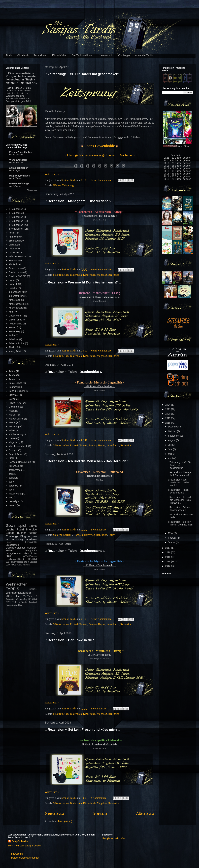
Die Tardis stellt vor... (83, 55)
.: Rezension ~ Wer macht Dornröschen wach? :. (83, 282)
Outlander (32, 548)
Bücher (57, 185)
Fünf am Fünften (20, 602)
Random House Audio (20, 462)
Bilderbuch (76, 275)
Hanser (13, 415)
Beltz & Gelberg (17, 391)
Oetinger (13, 450)
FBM (8, 556)
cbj (10, 474)
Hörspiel (13, 288)
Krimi (11, 312)
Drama (12, 248)
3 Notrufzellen (16, 221)
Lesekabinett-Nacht (15, 559)
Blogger (11, 533)
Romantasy (15, 331)
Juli (170, 445)
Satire (112, 535)
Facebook (33, 602)
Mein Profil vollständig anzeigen (25, 846)
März (171, 533)
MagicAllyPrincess (20, 176)
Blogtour (26, 536)
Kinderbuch (89, 275)
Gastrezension (16, 272)
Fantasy (93, 445)
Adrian (12, 371)
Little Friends (15, 320)
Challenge (12, 536)
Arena (12, 379)
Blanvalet (14, 395)
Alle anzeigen (32, 190)
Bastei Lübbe (16, 383)
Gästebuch (23, 55)
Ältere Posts (145, 813)
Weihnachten (17, 584)
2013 (168, 566)
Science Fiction (17, 343)
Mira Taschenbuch (18, 446)
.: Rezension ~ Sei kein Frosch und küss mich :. (82, 729)
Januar (172, 542)
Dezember (174, 427)
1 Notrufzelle (15, 213)
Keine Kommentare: (102, 180)
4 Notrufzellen (16, 225)
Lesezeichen (12, 545)
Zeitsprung (68, 185)
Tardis (9, 55)
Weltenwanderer (18, 160)
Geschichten (31, 553)
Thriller (12, 347)
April (171, 458)
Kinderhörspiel (16, 308)
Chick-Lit (13, 245)
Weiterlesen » (52, 174)
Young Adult (15, 351)
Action (12, 233)
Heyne (102, 445)
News (13, 565)
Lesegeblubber (14, 553)
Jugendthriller (16, 296)
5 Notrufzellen (61, 275)
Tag (18, 596)
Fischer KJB (15, 403)
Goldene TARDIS (63, 535)
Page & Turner (16, 454)
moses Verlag (16, 494)
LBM (8, 565)
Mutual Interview (23, 565)
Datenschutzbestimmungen (25, 858)
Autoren (32, 533)
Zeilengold (14, 466)
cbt (10, 482)
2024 (168, 405)
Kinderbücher (59, 55)
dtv (10, 490)
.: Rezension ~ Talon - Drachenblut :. (73, 372)
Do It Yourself (31, 562)
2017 (168, 548)
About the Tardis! (144, 55)
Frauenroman (16, 268)
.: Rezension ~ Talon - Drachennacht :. (75, 551)
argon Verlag (15, 470)
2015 (168, 557)
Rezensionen (40, 55)
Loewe (12, 438)
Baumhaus (14, 387)
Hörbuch (78, 535)
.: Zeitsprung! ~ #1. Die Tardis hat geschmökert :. (83, 74)
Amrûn (12, 375)
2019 (168, 418)
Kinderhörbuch (16, 304)
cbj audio (13, 478)
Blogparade (31, 551)
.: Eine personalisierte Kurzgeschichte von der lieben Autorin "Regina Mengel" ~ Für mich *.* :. (21, 78)
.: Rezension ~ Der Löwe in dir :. (70, 640)
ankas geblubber (18, 168)
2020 (168, 414)
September (174, 436)
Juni (170, 449)
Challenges (124, 55)
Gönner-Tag (22, 599)
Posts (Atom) (65, 821)
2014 (168, 561)
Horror (12, 280)
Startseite (100, 813)
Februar (172, 538)
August (172, 440)
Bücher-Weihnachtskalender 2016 (22, 593)
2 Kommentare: (99, 530)
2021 (168, 409)
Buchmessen (17, 562)
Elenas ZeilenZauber (21, 152)
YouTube (28, 596)
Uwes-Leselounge (19, 183)
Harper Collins (16, 419)
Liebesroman (16, 316)
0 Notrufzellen (16, 209)
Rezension (114, 275)
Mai (170, 454)
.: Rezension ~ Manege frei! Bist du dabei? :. (80, 201)
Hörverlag (90, 535)
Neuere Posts (55, 813)
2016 (168, 552)
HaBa (12, 411)
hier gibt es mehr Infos (114, 838)
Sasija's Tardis (20, 841)
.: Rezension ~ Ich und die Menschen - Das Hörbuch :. (87, 461)
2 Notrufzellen (16, 217)
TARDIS (12, 589)
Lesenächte (31, 542)
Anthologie (14, 237)
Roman (13, 327)
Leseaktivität (106, 55)
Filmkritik (13, 264)
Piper (12, 458)
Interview (32, 530)
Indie (11, 430)
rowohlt (13, 505)
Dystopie (13, 252)
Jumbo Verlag (16, 434)
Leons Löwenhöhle (100, 146)
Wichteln (19, 605)
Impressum (17, 854)
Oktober (172, 431)
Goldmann (14, 407)
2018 (168, 423)
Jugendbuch (113, 445)
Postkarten (10, 605)
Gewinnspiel (16, 526)
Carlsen (13, 399)
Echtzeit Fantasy (79, 445)
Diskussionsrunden (16, 548)
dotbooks (14, 486)
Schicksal (14, 339)
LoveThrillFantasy (29, 556)
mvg (11, 497)
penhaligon (15, 501)
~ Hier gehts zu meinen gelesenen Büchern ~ (100, 155)
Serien (9, 551)
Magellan (102, 275)
